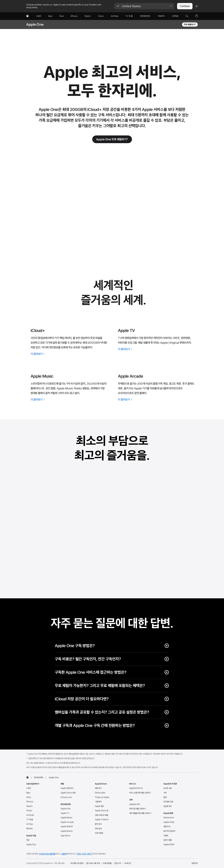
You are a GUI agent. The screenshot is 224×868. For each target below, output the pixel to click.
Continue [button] (185, 6)
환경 (165, 797)
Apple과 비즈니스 (136, 788)
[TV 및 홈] (129, 16)
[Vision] (101, 16)
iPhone (30, 802)
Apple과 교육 (134, 804)
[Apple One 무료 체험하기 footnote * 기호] (112, 139)
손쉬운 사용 (168, 788)
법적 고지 (118, 863)
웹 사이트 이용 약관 (93, 863)
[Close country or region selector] (197, 6)
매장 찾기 (98, 788)
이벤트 (166, 836)
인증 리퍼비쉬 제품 (101, 815)
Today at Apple (102, 797)
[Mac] (50, 16)
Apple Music (66, 818)
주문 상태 (98, 829)
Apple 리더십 (169, 822)
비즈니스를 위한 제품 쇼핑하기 (140, 793)
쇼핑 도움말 (99, 833)
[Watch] (88, 16)
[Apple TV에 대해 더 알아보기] (157, 349)
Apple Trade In (102, 820)
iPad (28, 797)
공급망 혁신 (168, 806)
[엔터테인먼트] (145, 16)
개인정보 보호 (168, 802)
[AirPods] (115, 16)
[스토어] (38, 16)
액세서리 (29, 829)
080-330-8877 (85, 854)
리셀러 (64, 854)
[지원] (175, 16)
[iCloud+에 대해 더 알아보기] (70, 354)
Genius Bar (100, 793)
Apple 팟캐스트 (67, 827)
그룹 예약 (98, 802)
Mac (28, 793)
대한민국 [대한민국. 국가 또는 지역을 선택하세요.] (195, 863)
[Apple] (27, 16)
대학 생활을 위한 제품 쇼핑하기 (140, 813)
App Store (65, 836)
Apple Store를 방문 (47, 854)
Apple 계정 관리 (67, 788)
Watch (29, 806)
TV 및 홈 (30, 820)
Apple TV (65, 813)
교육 (165, 793)
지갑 (28, 840)
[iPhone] (74, 16)
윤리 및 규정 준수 (169, 831)
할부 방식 (98, 824)
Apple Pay (31, 845)
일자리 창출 (168, 840)
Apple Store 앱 (101, 811)
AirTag (29, 824)
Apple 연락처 (169, 845)
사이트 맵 (127, 863)
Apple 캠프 (99, 806)
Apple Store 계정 (68, 793)
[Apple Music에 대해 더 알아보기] (70, 400)
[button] (144, 6)
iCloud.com (66, 797)
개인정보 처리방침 (77, 863)
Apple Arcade (67, 822)
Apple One (35, 24)
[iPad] (61, 16)
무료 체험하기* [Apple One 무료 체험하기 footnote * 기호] (190, 24)
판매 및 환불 (107, 863)
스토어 (29, 788)
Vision (29, 811)
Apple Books (67, 831)
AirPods (30, 815)
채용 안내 (167, 827)
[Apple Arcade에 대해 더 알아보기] (157, 400)
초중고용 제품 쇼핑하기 (137, 809)
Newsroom (169, 818)
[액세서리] (161, 16)
